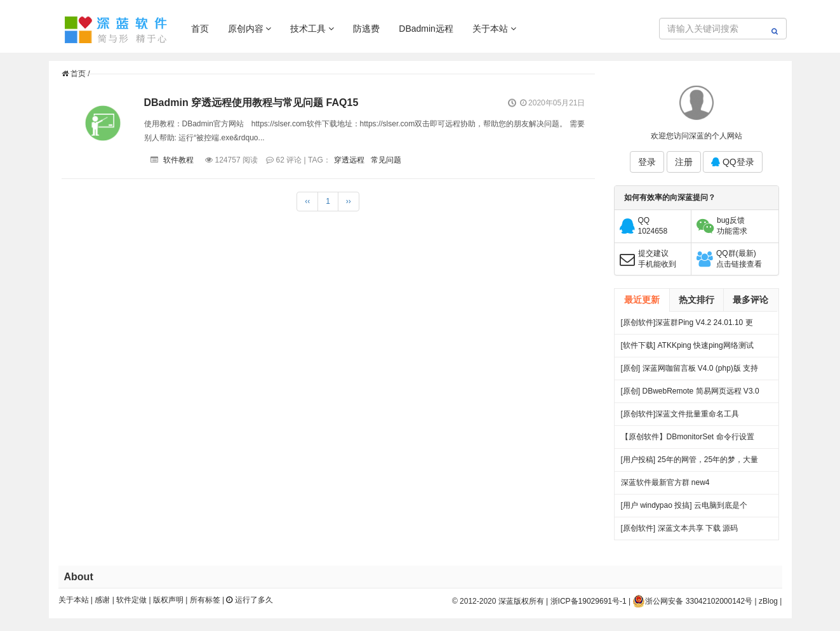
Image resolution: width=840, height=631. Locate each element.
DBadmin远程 (426, 29)
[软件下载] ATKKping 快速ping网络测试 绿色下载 (687, 349)
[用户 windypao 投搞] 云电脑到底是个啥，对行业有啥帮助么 (684, 509)
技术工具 (312, 29)
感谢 (102, 600)
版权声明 (168, 600)
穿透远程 (349, 160)
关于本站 (494, 29)
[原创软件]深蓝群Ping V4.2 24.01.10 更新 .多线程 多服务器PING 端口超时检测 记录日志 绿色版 (688, 326)
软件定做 (131, 600)
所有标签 (205, 600)
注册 (684, 162)
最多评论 (750, 300)
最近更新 (642, 300)
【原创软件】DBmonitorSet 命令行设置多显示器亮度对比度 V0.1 (688, 440)
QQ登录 (733, 162)
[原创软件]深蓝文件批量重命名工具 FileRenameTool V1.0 (680, 417)
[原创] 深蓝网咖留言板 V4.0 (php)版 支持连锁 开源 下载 (690, 372)
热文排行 (697, 300)
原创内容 (250, 29)
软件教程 (178, 160)
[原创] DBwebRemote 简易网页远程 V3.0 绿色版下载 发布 (690, 395)
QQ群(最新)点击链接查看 (739, 259)
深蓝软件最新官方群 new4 (665, 482)
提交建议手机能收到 (657, 259)
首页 (200, 29)
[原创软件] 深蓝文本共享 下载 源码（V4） (680, 532)
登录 (647, 162)
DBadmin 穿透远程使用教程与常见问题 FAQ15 (251, 103)
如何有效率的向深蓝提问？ (670, 197)
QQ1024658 (653, 226)
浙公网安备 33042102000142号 (692, 601)
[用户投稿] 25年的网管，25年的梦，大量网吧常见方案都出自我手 (690, 463)
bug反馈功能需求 (732, 226)
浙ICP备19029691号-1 (589, 601)
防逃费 (366, 29)
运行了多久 (249, 600)
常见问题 (386, 160)
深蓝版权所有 (521, 601)
